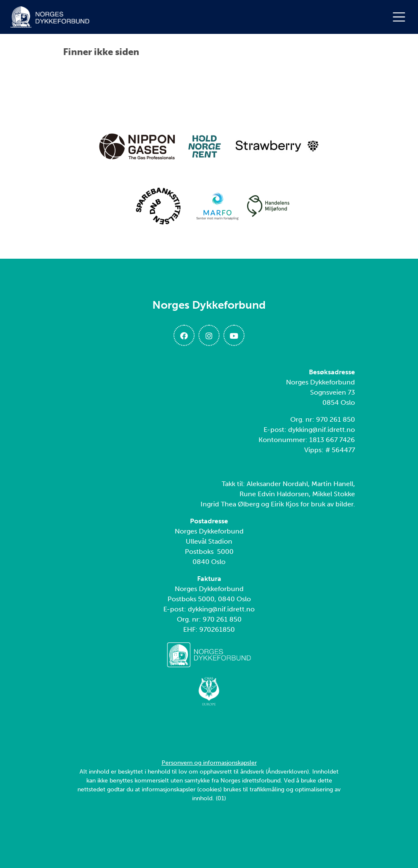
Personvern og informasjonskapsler (209, 763)
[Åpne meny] (401, 17)
